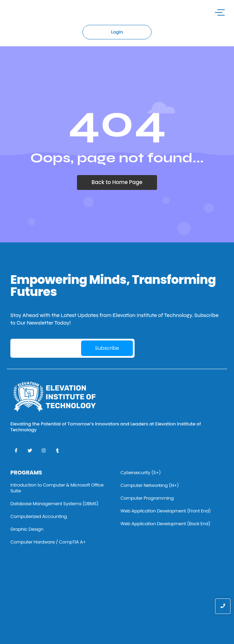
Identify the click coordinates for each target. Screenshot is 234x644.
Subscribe (107, 348)
